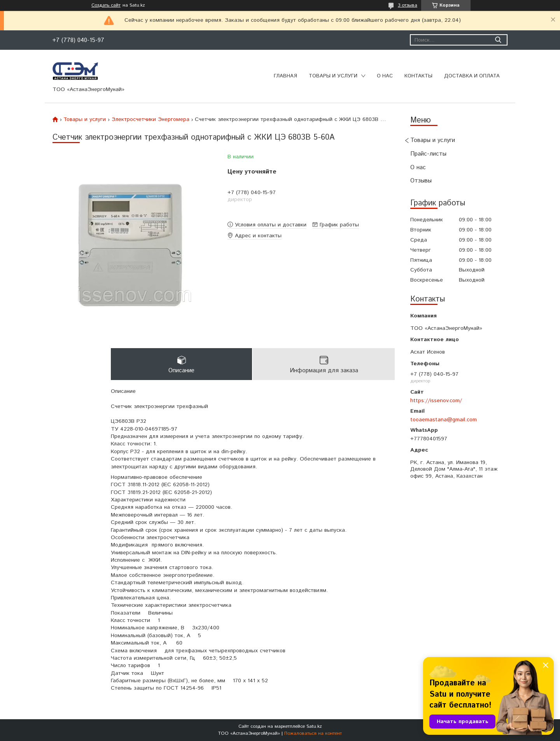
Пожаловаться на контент (313, 733)
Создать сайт (106, 5)
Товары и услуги (333, 76)
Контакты (418, 76)
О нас (385, 76)
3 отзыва (408, 5)
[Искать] (498, 40)
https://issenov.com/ (436, 401)
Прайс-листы (428, 154)
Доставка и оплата (472, 76)
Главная (285, 76)
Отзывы (421, 181)
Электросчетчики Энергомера (150, 119)
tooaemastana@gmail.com (444, 420)
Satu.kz (314, 726)
